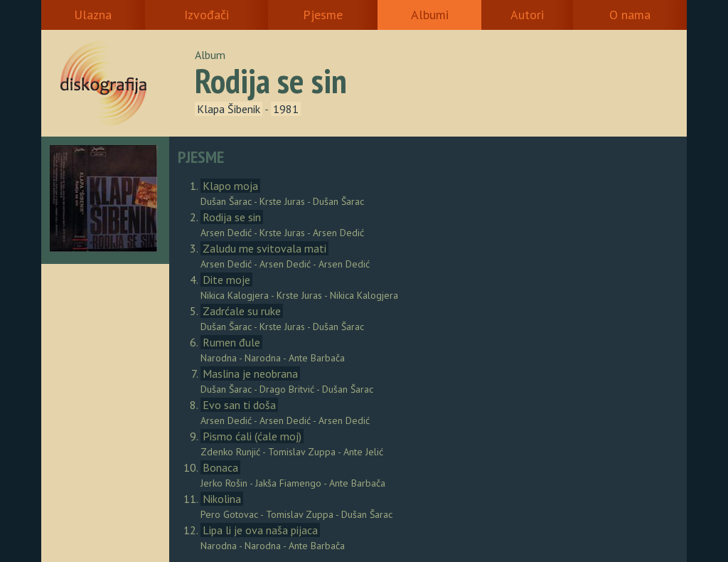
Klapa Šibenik (229, 109)
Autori (527, 15)
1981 (286, 109)
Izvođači (207, 15)
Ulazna (93, 15)
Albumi (430, 15)
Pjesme (323, 15)
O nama (630, 15)
